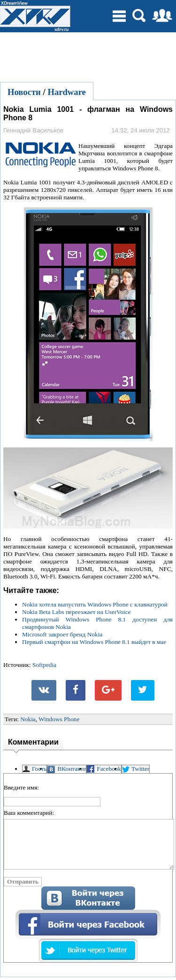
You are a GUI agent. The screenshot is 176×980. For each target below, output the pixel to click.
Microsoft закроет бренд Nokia (62, 634)
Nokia (28, 719)
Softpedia (44, 665)
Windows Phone (59, 719)
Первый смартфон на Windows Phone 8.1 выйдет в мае (94, 642)
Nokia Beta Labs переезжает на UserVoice (76, 612)
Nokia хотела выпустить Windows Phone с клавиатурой (95, 604)
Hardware (67, 92)
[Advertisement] (88, 56)
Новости (24, 92)
